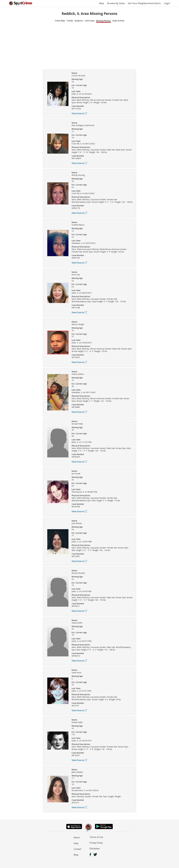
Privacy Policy (96, 843)
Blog (76, 855)
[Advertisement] (89, 46)
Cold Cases (90, 21)
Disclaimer (95, 848)
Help (76, 843)
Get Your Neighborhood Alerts (144, 3)
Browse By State (116, 3)
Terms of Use (96, 837)
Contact (77, 849)
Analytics (79, 21)
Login (167, 3)
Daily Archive (118, 21)
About (77, 837)
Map (102, 3)
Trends (70, 21)
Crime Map (60, 21)
